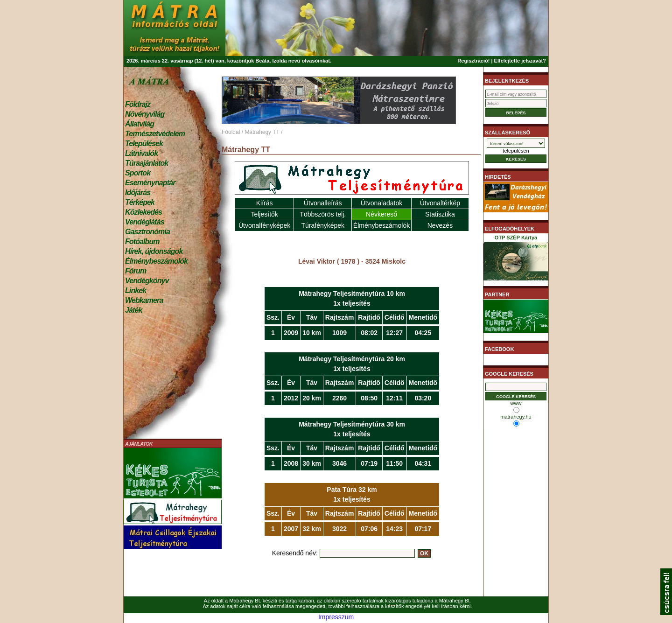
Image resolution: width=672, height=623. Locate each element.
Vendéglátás (145, 222)
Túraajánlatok (147, 163)
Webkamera (144, 300)
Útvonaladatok (382, 203)
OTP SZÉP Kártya (516, 259)
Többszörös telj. (323, 214)
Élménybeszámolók (156, 261)
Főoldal (231, 132)
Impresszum (336, 617)
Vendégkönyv (147, 281)
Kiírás (265, 203)
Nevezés (440, 225)
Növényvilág (145, 114)
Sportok (138, 173)
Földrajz (138, 104)
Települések (144, 143)
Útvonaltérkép (440, 203)
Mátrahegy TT (262, 132)
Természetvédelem (155, 134)
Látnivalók (141, 153)
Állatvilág (140, 124)
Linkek (136, 290)
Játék (133, 310)
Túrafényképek (323, 225)
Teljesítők (264, 214)
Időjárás (138, 192)
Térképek (140, 202)
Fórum (136, 271)
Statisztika (440, 214)
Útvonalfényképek (264, 225)
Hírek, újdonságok (154, 251)
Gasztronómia (147, 232)
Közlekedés (143, 212)
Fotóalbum (142, 241)
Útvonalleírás (323, 203)
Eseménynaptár (150, 183)
